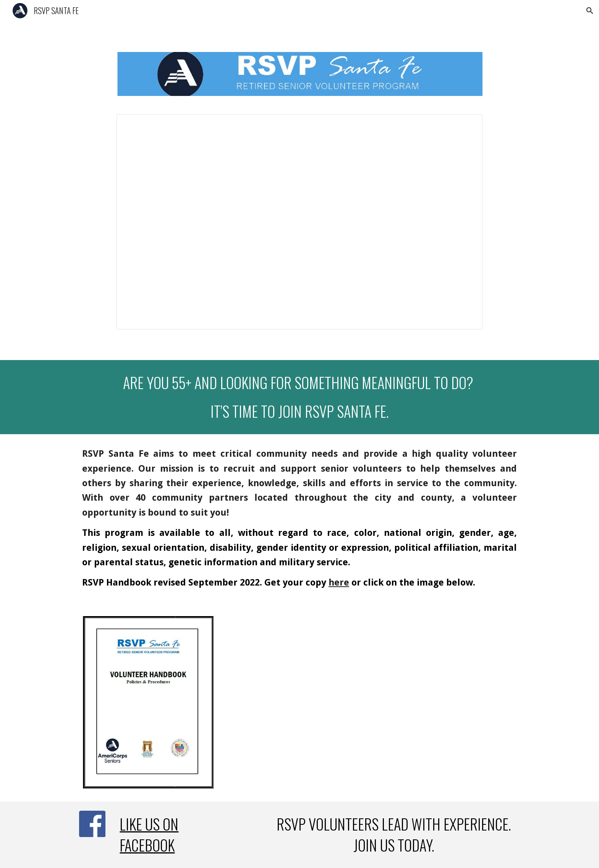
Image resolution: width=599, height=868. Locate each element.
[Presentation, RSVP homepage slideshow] (299, 222)
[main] (299, 397)
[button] (590, 11)
